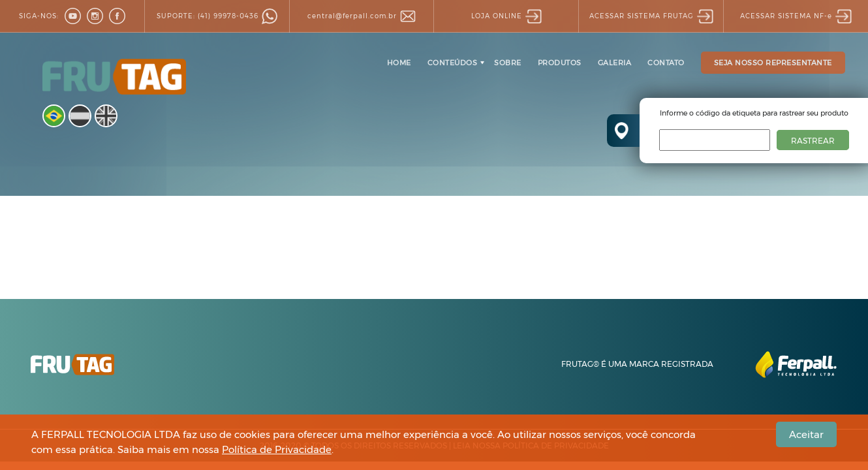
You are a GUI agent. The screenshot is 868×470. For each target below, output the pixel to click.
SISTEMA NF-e (796, 16)
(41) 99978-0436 (217, 16)
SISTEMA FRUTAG (651, 16)
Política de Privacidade (277, 449)
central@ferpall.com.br (362, 16)
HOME (399, 63)
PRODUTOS (560, 63)
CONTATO (666, 63)
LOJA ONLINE (506, 16)
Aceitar (806, 434)
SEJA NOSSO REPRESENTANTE (773, 63)
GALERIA (615, 63)
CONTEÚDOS (453, 63)
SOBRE (508, 63)
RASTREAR (813, 141)
